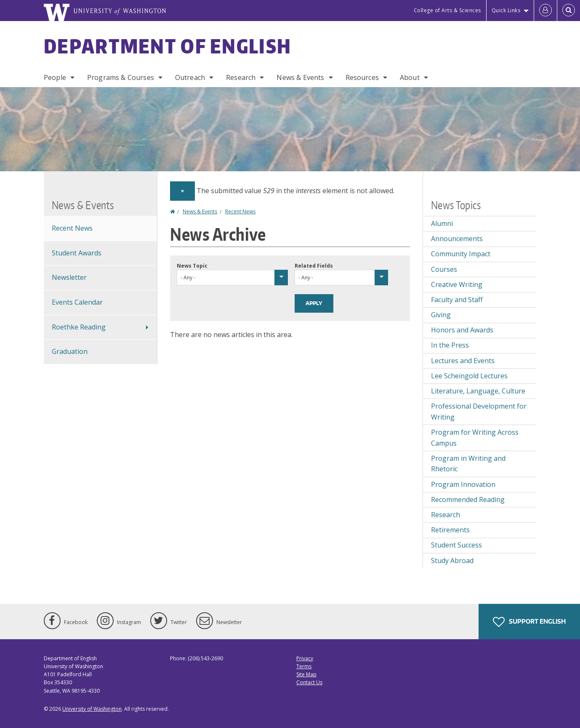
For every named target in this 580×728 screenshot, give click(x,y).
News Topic (192, 266)
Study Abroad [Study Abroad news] (452, 561)
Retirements (450, 530)
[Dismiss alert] (182, 191)
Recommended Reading (468, 500)
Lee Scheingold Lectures (469, 376)
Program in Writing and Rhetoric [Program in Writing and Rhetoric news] (468, 464)
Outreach (190, 77)
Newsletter (69, 277)
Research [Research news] (446, 515)
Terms (304, 666)
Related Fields (314, 266)
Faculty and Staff (457, 300)
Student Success (456, 545)
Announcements (457, 239)
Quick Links (506, 10)
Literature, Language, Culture (478, 391)
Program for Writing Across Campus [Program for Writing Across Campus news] (475, 438)
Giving (441, 315)
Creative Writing (457, 284)
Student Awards (77, 253)
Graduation (70, 351)
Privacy (305, 658)
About (410, 77)
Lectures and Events (463, 361)
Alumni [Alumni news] (442, 223)
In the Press (450, 345)
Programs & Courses (121, 77)
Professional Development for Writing (479, 412)
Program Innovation (463, 484)
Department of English (168, 46)
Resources (362, 77)
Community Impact (461, 254)
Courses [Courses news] (444, 269)
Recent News (240, 211)
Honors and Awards (462, 330)
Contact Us (309, 682)
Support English (529, 622)
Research (241, 77)
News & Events (300, 77)
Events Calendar (77, 302)
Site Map (306, 674)
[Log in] (545, 11)
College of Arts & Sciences (447, 10)
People (55, 77)
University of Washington (92, 709)
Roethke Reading (79, 327)
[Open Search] (569, 11)
